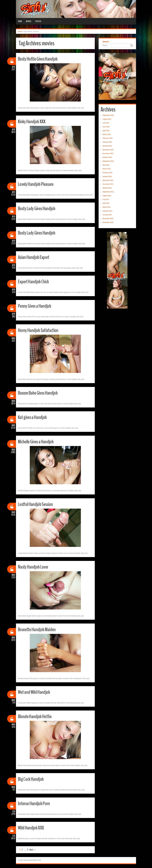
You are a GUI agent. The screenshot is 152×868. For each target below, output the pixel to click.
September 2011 (108, 192)
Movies (29, 21)
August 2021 (107, 119)
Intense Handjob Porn (36, 803)
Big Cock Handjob (32, 779)
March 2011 (107, 207)
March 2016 (107, 134)
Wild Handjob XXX (32, 828)
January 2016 (107, 142)
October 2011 (107, 188)
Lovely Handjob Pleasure (38, 184)
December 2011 (108, 180)
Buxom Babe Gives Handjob (40, 393)
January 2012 (107, 177)
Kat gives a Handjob (34, 417)
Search (106, 42)
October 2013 (107, 157)
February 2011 (108, 211)
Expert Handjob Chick (35, 281)
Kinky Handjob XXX (33, 121)
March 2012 (107, 169)
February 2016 (108, 138)
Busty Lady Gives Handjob (39, 208)
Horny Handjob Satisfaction (40, 330)
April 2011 (106, 203)
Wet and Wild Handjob (36, 692)
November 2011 (108, 184)
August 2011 (107, 196)
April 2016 (106, 131)
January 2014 (107, 146)
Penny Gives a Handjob (36, 306)
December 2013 (108, 150)
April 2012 (106, 165)
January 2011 (107, 215)
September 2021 (108, 115)
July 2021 (106, 123)
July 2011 (106, 199)
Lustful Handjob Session (37, 504)
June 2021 (106, 127)
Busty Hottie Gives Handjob (40, 59)
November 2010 (108, 222)
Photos (38, 21)
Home (20, 21)
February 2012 (108, 173)
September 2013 (108, 161)
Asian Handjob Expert (35, 257)
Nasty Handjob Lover (35, 567)
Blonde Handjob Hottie (37, 716)
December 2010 (108, 219)
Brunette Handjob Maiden (39, 629)
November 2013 (108, 154)
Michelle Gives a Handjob (38, 441)
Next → (33, 850)
